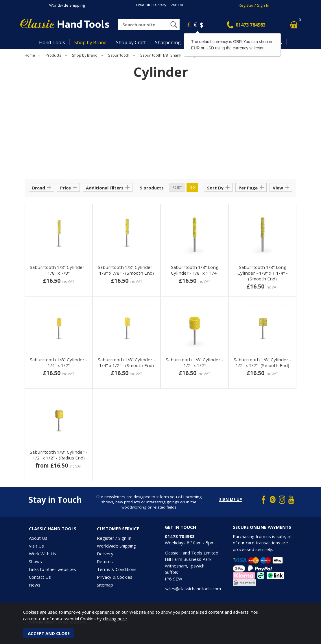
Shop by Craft (131, 42)
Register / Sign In (254, 5)
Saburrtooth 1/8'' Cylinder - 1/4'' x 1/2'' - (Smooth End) (127, 362)
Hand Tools (52, 42)
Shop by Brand (91, 42)
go (192, 187)
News (35, 585)
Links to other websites (52, 569)
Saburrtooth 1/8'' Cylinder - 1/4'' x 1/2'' (59, 362)
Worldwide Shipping (67, 5)
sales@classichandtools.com (193, 589)
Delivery (105, 554)
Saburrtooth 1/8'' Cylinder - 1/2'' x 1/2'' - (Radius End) (59, 455)
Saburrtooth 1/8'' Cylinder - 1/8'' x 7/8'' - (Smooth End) (127, 270)
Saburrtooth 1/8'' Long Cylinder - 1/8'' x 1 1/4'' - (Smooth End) (263, 273)
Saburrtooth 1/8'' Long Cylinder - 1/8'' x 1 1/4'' (195, 270)
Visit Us (36, 546)
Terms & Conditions (117, 569)
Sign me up (231, 500)
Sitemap (105, 585)
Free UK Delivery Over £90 (160, 5)
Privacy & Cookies (115, 577)
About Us (38, 538)
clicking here (115, 619)
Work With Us (43, 554)
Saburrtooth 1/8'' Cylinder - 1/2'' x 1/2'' (194, 362)
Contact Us (40, 577)
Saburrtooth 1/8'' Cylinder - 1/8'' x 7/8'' (59, 270)
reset (177, 187)
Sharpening (168, 42)
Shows (35, 561)
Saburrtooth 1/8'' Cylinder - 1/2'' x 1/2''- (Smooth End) (262, 362)
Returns (105, 561)
